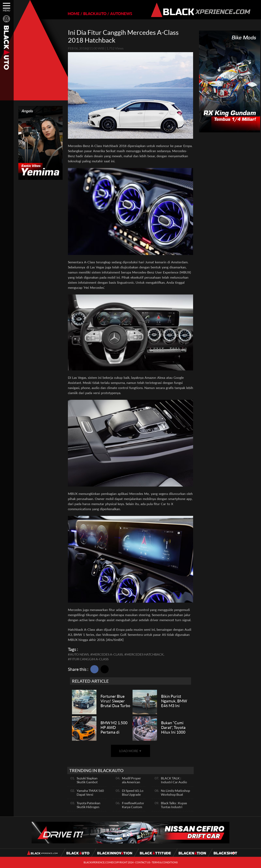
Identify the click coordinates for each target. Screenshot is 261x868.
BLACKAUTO (95, 14)
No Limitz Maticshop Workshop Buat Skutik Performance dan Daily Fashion (175, 796)
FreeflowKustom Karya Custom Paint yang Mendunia (134, 809)
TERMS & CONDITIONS (165, 862)
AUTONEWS (121, 14)
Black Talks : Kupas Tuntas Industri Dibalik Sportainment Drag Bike (176, 809)
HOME (74, 14)
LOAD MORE (130, 751)
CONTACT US (143, 862)
